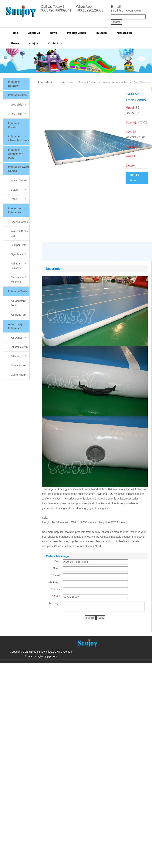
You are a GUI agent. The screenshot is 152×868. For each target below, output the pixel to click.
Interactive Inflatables (115, 82)
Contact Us (55, 43)
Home (14, 33)
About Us (34, 33)
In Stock (101, 33)
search (117, 22)
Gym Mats (140, 82)
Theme (15, 43)
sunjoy (34, 43)
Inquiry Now (135, 178)
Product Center (77, 33)
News (54, 33)
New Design (124, 33)
